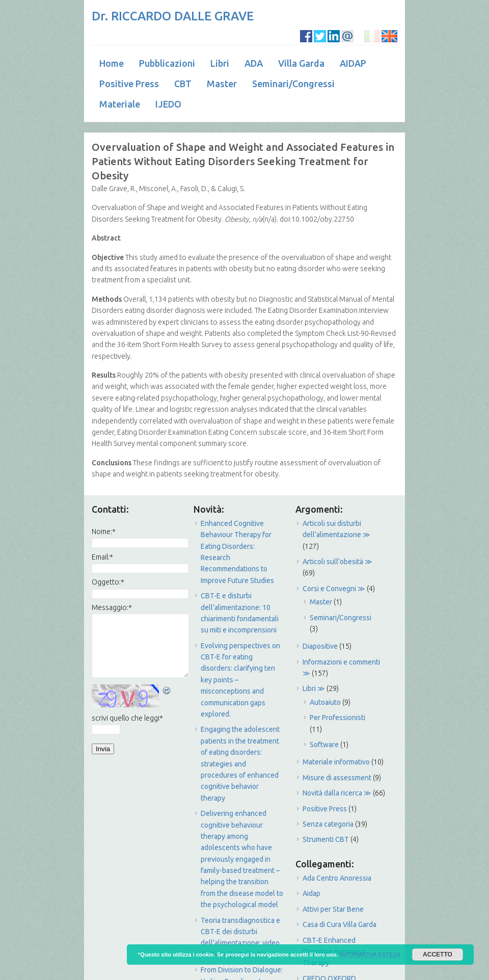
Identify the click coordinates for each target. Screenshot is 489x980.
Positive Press (129, 84)
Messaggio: (112, 607)
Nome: (104, 532)
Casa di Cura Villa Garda (339, 924)
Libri (220, 63)
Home (112, 63)
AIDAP (353, 63)
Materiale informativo (336, 762)
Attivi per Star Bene (333, 909)
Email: (102, 557)
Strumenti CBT (326, 839)
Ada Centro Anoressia (337, 878)
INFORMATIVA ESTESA (370, 955)
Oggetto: (108, 582)
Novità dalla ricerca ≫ (337, 793)
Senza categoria (328, 824)
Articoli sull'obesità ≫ (337, 562)
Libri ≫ (314, 688)
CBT (183, 84)
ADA (254, 63)
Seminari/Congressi (293, 84)
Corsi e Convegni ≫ (334, 589)
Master (222, 84)
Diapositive (320, 646)
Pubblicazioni (167, 63)
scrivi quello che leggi (127, 718)
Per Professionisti (337, 718)
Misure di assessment (337, 778)
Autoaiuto (325, 702)
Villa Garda (301, 63)
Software (324, 745)
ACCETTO (438, 955)
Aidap (311, 893)
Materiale (120, 104)
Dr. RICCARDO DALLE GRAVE (173, 16)
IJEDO (168, 104)
